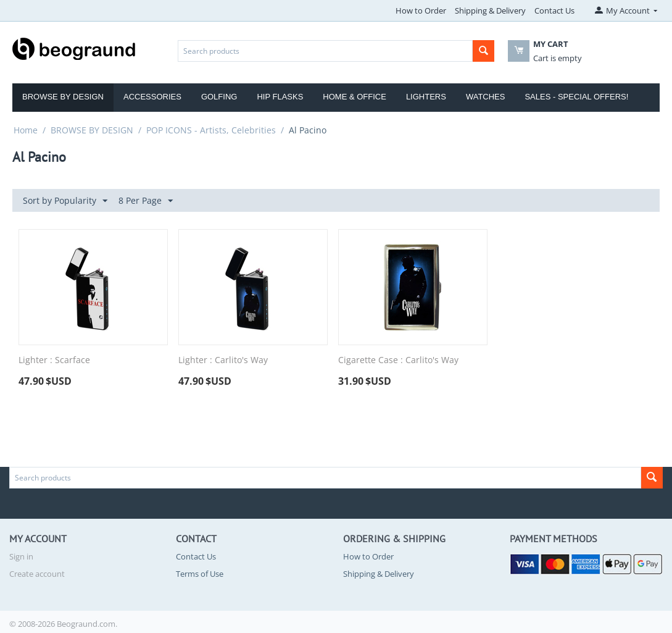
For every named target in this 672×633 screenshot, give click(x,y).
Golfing (219, 97)
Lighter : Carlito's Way (223, 360)
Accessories (152, 97)
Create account (37, 574)
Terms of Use (200, 574)
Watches (486, 97)
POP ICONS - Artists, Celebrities (211, 130)
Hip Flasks (280, 97)
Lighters (426, 97)
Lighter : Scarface (54, 360)
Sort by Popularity (65, 201)
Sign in (21, 556)
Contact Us (554, 10)
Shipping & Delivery (490, 10)
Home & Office (355, 97)
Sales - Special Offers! (576, 97)
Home (26, 130)
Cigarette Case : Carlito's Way (398, 360)
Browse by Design (63, 97)
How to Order (421, 10)
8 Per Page (146, 201)
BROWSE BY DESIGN (92, 130)
